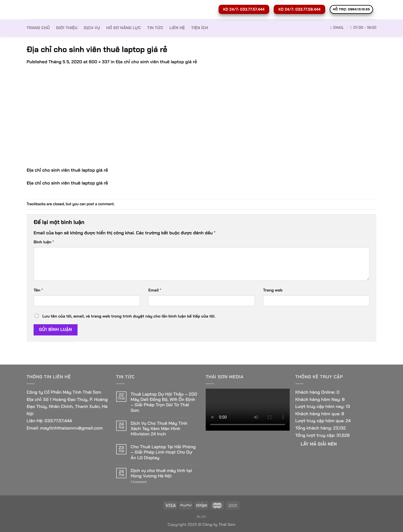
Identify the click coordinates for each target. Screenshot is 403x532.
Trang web (273, 290)
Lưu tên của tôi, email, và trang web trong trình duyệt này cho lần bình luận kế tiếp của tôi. (129, 316)
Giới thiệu (67, 28)
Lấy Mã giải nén (319, 444)
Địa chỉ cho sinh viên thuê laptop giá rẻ (156, 62)
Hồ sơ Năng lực (124, 28)
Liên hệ (177, 28)
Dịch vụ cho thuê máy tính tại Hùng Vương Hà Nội (161, 473)
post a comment (100, 204)
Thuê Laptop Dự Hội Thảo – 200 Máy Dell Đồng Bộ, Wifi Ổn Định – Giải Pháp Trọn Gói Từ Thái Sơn (164, 402)
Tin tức (155, 28)
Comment (139, 482)
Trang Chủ (38, 28)
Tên (38, 290)
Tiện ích (200, 28)
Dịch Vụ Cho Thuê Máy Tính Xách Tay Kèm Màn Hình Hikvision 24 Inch (159, 429)
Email (155, 290)
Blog (201, 517)
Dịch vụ (92, 28)
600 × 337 (99, 62)
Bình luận (44, 242)
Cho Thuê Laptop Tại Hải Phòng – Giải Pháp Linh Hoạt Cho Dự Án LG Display (163, 452)
